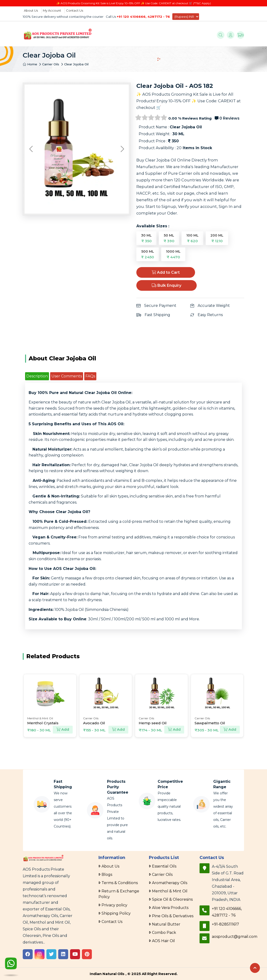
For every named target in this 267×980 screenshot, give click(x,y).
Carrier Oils (51, 64)
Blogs (107, 875)
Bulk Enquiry (167, 285)
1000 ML (173, 254)
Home (30, 64)
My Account (52, 10)
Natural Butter (166, 924)
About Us (31, 10)
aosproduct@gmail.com (235, 937)
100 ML (192, 238)
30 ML (146, 238)
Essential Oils (164, 866)
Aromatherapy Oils (170, 883)
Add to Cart (166, 272)
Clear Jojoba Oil (76, 64)
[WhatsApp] (11, 964)
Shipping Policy (116, 913)
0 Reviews (227, 118)
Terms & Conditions (120, 883)
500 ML (148, 254)
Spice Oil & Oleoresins (172, 899)
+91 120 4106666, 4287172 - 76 (143, 17)
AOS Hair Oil (163, 941)
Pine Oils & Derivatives (173, 916)
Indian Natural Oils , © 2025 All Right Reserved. (134, 974)
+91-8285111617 (225, 924)
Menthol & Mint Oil (170, 891)
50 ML (169, 238)
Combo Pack (164, 933)
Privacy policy (114, 905)
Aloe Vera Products (170, 908)
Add (63, 730)
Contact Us (75, 10)
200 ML (217, 238)
